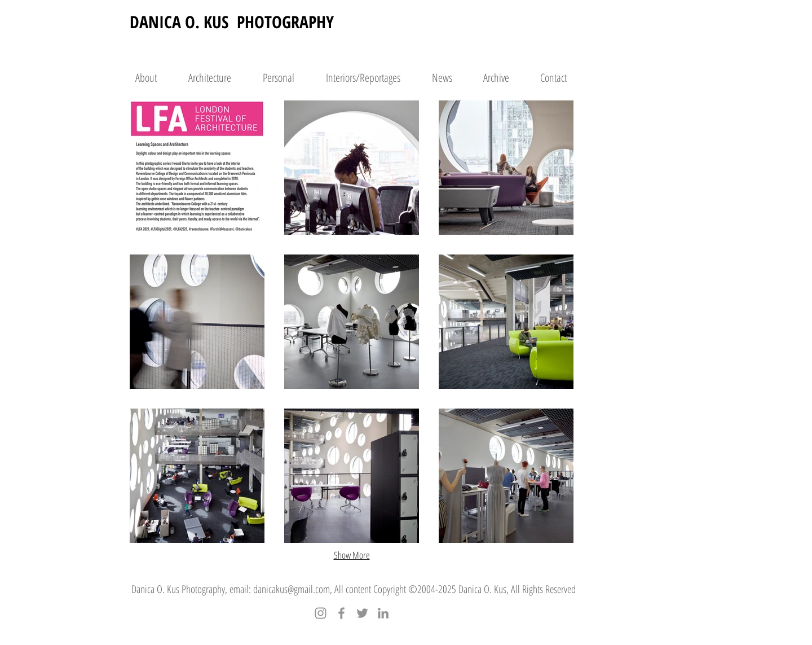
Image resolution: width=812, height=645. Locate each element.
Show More (352, 555)
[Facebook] (341, 613)
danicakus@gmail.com (292, 589)
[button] (197, 168)
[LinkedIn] (383, 613)
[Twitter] (362, 613)
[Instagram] (321, 613)
